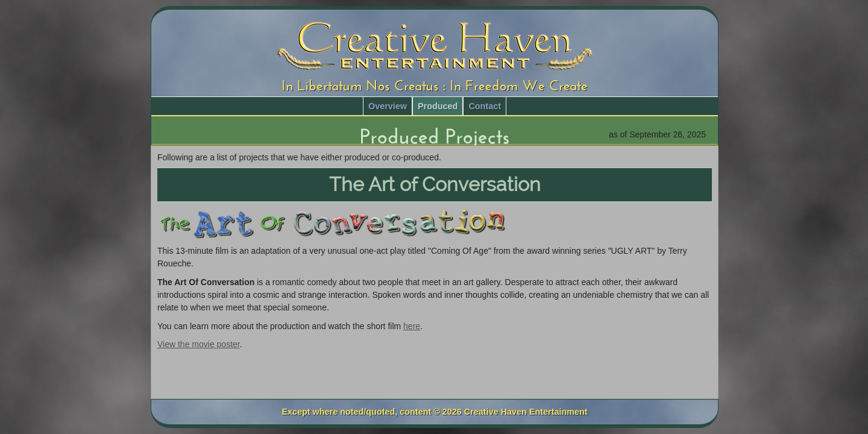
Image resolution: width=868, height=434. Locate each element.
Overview (388, 106)
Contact (485, 106)
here (412, 326)
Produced (438, 106)
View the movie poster (199, 344)
